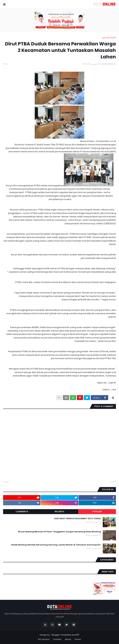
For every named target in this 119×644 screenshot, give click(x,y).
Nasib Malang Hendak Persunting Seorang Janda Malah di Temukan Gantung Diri (56, 545)
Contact (57, 639)
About (68, 639)
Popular (97, 512)
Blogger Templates (61, 635)
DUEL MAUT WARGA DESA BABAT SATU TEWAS (78, 519)
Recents (59, 512)
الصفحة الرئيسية (109, 37)
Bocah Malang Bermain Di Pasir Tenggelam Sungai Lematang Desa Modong (59, 532)
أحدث (112, 482)
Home (78, 639)
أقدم (7, 482)
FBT (78, 635)
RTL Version (44, 639)
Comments (22, 512)
